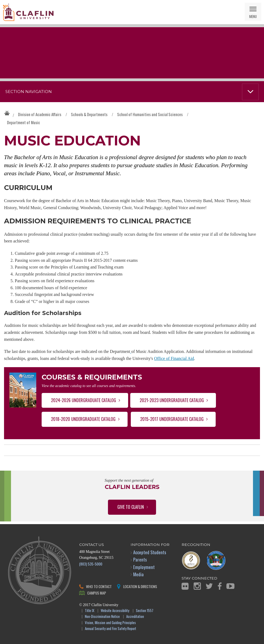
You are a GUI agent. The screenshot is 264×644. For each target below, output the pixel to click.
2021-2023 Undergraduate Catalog (172, 400)
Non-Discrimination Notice (102, 617)
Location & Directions (140, 586)
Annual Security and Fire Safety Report (111, 629)
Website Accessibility (115, 611)
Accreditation (135, 617)
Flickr (185, 586)
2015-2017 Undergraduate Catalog (172, 419)
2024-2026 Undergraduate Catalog (84, 400)
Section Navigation (29, 92)
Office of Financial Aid (174, 358)
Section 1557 (145, 611)
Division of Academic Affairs (40, 114)
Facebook (220, 586)
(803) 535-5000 (91, 564)
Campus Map (97, 593)
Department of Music (23, 122)
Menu (253, 16)
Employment (144, 567)
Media (138, 574)
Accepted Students (150, 552)
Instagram (197, 586)
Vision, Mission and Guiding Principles (110, 623)
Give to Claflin (131, 507)
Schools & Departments (89, 114)
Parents (140, 559)
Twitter (209, 586)
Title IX (90, 611)
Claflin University (28, 12)
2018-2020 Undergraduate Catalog (83, 419)
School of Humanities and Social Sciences (150, 114)
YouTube (230, 586)
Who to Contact (99, 586)
